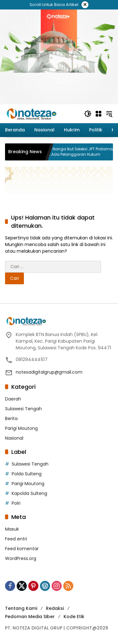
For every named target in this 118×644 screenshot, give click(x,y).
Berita (11, 418)
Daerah (13, 399)
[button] (88, 114)
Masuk (12, 529)
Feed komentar (22, 549)
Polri (16, 503)
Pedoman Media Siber (30, 617)
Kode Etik (74, 617)
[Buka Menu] (98, 114)
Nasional (14, 438)
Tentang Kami (21, 608)
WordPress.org (21, 558)
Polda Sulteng (27, 474)
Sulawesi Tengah (23, 409)
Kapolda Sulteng (29, 493)
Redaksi (55, 608)
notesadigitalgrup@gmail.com (49, 372)
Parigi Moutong (21, 428)
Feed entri (16, 539)
